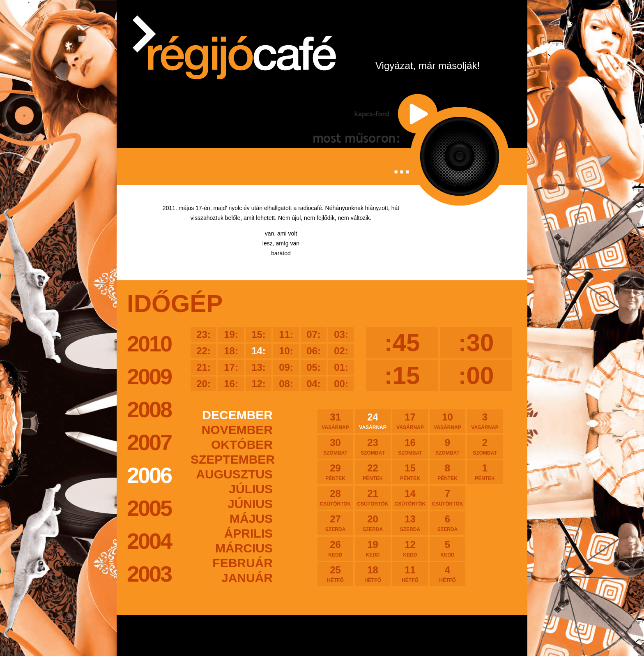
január (247, 578)
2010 (149, 344)
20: (204, 384)
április (248, 533)
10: (286, 351)
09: (286, 367)
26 (335, 548)
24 (373, 421)
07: (314, 334)
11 (410, 574)
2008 (149, 409)
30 (335, 446)
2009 (149, 377)
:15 (402, 375)
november (237, 430)
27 (335, 523)
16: (231, 384)
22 (373, 472)
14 (410, 497)
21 (373, 497)
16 (410, 446)
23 (373, 446)
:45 (402, 343)
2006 (149, 475)
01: (341, 367)
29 (335, 472)
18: (231, 351)
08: (286, 384)
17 (410, 421)
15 (410, 472)
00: (341, 384)
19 (373, 548)
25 (335, 574)
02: (341, 351)
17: (231, 367)
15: (259, 334)
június (250, 504)
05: (314, 367)
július (251, 489)
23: (204, 334)
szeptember (232, 459)
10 (447, 421)
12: (259, 384)
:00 (476, 375)
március (244, 548)
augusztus (234, 474)
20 (373, 523)
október (242, 445)
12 (410, 548)
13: (259, 367)
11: (286, 334)
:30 (476, 343)
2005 (149, 508)
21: (204, 367)
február (243, 563)
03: (341, 334)
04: (314, 384)
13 (410, 523)
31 (335, 421)
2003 (149, 574)
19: (231, 334)
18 (373, 574)
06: (314, 351)
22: (204, 351)
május (251, 519)
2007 (149, 442)
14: (259, 351)
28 (335, 497)
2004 (149, 541)
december (237, 415)
